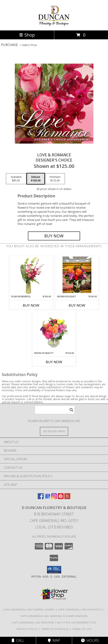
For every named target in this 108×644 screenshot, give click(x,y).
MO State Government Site (76, 622)
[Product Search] (55, 410)
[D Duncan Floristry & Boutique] (54, 25)
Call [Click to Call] (18, 640)
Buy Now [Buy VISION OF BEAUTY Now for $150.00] (54, 362)
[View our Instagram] (54, 498)
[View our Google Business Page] (47, 498)
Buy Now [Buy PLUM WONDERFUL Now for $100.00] (31, 305)
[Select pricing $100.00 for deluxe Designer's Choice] (36, 179)
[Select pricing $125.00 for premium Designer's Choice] (55, 179)
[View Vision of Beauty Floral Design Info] (54, 332)
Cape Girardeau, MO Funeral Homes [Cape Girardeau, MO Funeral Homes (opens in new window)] (29, 609)
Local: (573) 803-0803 (54, 527)
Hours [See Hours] (90, 640)
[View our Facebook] (41, 498)
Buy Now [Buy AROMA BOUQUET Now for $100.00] (77, 305)
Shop (27, 35)
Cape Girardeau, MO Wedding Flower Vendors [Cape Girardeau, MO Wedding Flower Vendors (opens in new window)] (54, 616)
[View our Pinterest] (61, 498)
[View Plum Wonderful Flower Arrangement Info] (31, 275)
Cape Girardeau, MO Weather (33, 622)
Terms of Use (82, 629)
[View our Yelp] (67, 498)
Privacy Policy (27, 629)
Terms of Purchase (55, 629)
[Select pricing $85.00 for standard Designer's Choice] (16, 179)
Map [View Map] (54, 640)
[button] (54, 570)
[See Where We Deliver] (54, 431)
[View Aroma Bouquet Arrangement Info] (77, 275)
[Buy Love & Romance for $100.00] (54, 236)
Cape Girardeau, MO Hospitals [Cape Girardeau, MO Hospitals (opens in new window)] (80, 609)
